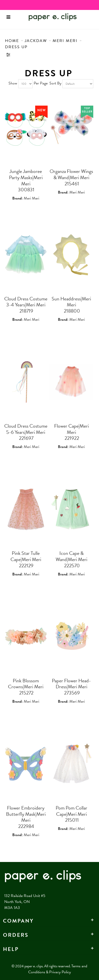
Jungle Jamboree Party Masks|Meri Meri (26, 177)
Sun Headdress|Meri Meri (71, 302)
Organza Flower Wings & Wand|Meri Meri (71, 174)
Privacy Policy (60, 972)
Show (13, 83)
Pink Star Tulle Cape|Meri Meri (26, 556)
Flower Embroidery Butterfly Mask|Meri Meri (26, 814)
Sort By (55, 83)
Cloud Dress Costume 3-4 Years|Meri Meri (26, 302)
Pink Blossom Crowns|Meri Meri (26, 684)
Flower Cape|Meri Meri (71, 429)
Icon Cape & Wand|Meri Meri (71, 556)
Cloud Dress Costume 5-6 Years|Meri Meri (26, 429)
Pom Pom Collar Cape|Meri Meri (71, 811)
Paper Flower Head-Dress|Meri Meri (71, 684)
